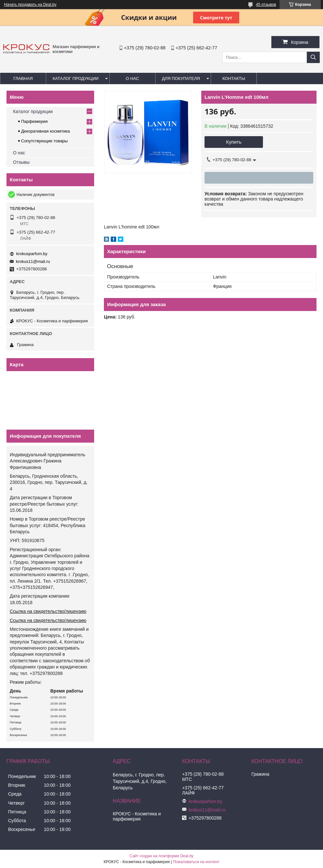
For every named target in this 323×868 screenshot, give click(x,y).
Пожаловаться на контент (196, 862)
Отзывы (21, 162)
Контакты (234, 78)
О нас (132, 78)
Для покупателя (181, 78)
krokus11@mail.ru (33, 261)
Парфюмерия (34, 121)
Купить (234, 142)
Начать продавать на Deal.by (30, 5)
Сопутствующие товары (44, 141)
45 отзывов (266, 5)
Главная (23, 78)
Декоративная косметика (45, 131)
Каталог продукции (76, 78)
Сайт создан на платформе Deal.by (161, 856)
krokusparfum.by (32, 254)
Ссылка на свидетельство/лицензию (48, 611)
